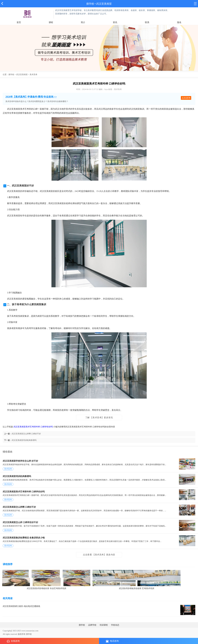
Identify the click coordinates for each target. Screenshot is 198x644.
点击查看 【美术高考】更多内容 (99, 555)
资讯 (115, 22)
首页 (19, 22)
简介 (83, 22)
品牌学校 (92, 625)
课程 (51, 22)
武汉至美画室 (22, 75)
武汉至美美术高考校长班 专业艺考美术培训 (46, 588)
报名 (179, 22)
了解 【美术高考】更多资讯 (99, 418)
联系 (147, 22)
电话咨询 (112, 641)
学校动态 (115, 625)
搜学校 (90, 4)
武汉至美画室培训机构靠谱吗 (24, 440)
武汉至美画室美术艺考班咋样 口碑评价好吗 (33, 427)
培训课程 (104, 625)
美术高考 (33, 75)
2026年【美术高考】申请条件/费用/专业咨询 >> (31, 97)
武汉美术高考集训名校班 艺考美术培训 (137, 588)
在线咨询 (13, 641)
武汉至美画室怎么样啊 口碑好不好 (26, 434)
